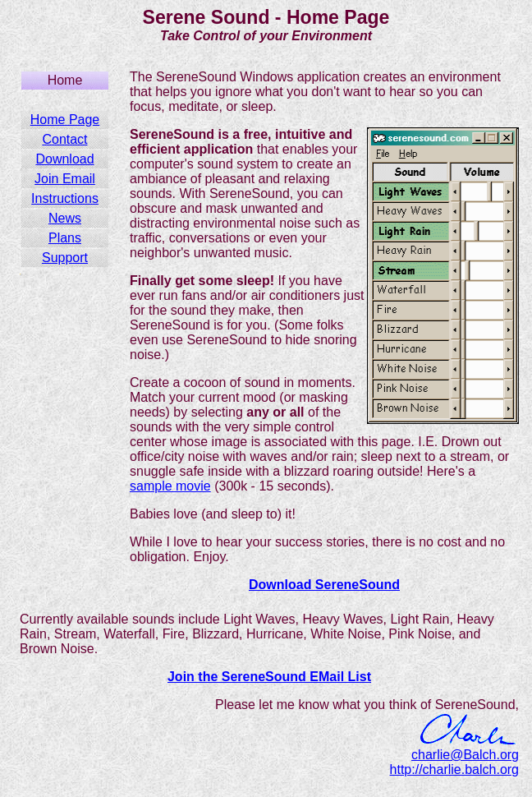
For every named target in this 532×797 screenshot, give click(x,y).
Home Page (65, 120)
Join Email (65, 179)
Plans (65, 238)
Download (64, 159)
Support (65, 258)
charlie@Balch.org (465, 755)
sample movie (170, 486)
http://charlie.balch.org (454, 769)
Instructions (65, 198)
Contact (64, 139)
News (65, 218)
